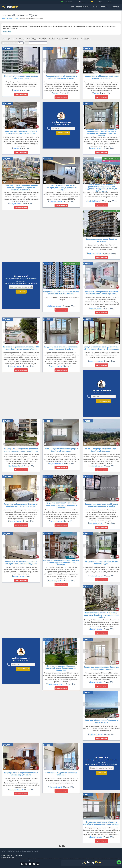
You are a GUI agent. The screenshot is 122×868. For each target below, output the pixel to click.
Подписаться (21, 292)
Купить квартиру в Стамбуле (13, 855)
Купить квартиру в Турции (10, 18)
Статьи (105, 7)
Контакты (115, 7)
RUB (110, 2)
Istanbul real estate (8, 857)
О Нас (95, 7)
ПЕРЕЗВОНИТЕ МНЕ (64, 133)
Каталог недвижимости (80, 7)
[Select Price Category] (38, 43)
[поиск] (83, 2)
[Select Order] (21, 43)
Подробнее (7, 32)
